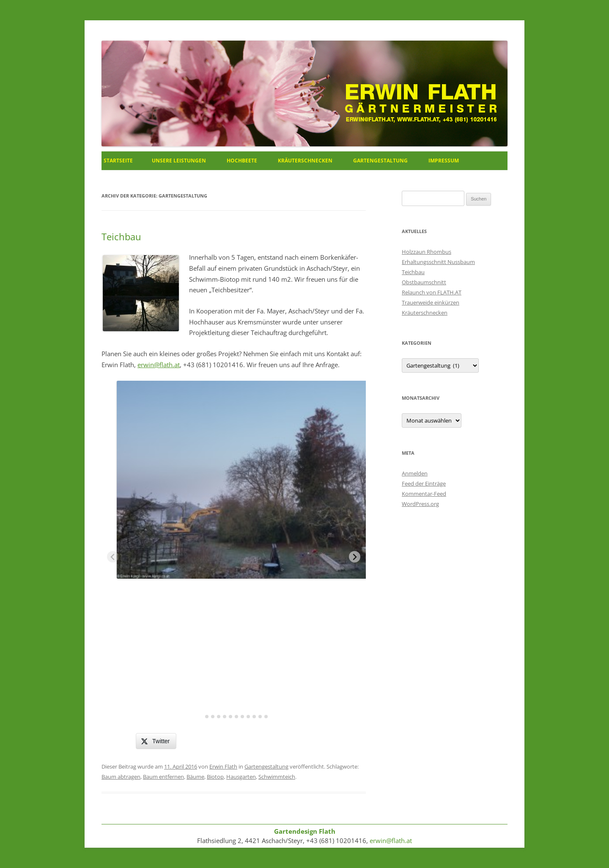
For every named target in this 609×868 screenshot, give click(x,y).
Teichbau (121, 236)
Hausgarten (241, 777)
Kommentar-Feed (424, 494)
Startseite (118, 161)
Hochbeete (242, 161)
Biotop (215, 777)
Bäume (195, 777)
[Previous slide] (113, 557)
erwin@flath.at (159, 365)
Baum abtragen (121, 777)
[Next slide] (355, 557)
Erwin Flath (223, 766)
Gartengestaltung (380, 161)
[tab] (201, 717)
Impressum (444, 161)
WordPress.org (420, 504)
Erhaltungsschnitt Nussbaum (438, 262)
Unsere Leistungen (179, 161)
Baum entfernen (163, 777)
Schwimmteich (277, 777)
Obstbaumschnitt (424, 282)
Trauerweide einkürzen (431, 302)
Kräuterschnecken (305, 161)
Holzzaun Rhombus (427, 252)
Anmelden (415, 473)
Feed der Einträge (424, 483)
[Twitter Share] (156, 741)
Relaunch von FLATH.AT (432, 292)
